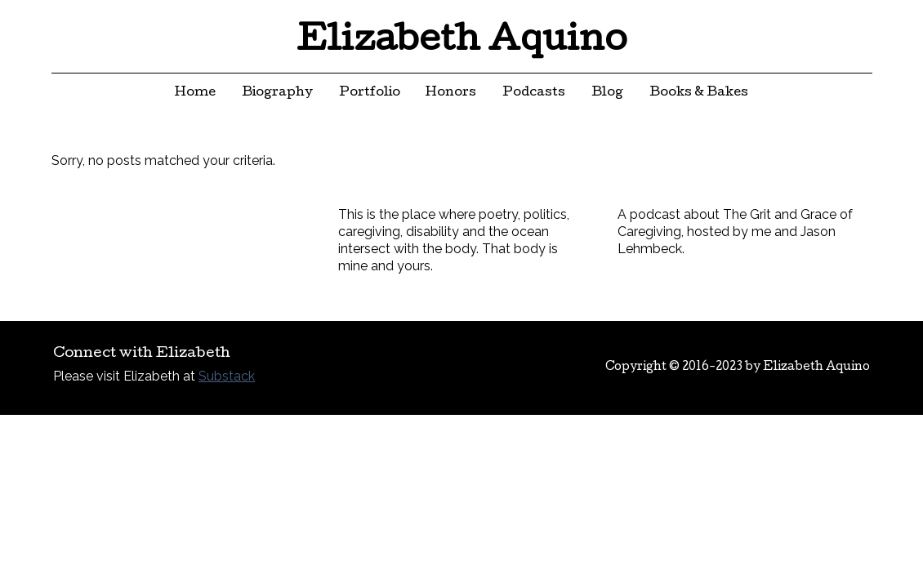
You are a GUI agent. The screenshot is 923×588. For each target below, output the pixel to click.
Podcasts (534, 93)
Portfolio (370, 93)
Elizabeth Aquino (462, 42)
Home (195, 93)
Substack (227, 376)
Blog (607, 93)
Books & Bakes (699, 93)
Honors (451, 93)
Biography (277, 93)
